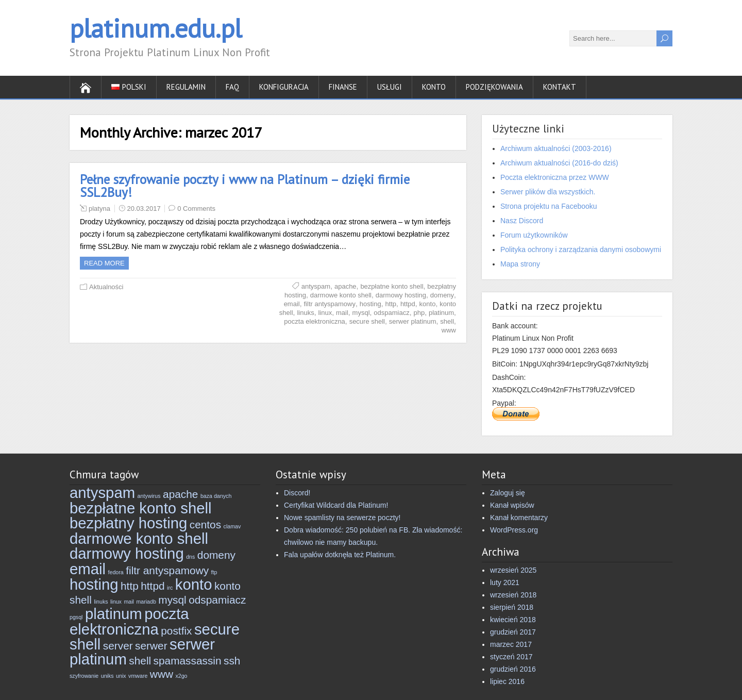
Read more (104, 263)
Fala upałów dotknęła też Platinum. (340, 555)
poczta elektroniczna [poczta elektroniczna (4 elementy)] (129, 621)
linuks (305, 313)
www (449, 330)
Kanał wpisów (512, 505)
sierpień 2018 (512, 607)
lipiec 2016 (507, 681)
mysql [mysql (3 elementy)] (172, 600)
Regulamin (186, 87)
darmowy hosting (401, 295)
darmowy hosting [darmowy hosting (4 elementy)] (127, 553)
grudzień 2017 (513, 632)
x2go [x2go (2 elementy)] (181, 676)
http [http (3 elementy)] (130, 586)
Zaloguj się (508, 493)
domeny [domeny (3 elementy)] (216, 555)
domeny (442, 295)
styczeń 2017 (511, 657)
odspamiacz (391, 313)
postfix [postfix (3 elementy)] (176, 631)
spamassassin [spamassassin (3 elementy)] (188, 661)
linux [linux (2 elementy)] (116, 602)
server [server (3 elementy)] (118, 646)
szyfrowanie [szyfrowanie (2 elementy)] (84, 676)
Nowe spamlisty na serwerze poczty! (342, 518)
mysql (361, 313)
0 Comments (196, 209)
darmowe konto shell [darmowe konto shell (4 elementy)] (139, 538)
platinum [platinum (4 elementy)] (114, 614)
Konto (434, 87)
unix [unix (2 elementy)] (121, 676)
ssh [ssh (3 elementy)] (232, 661)
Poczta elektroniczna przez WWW (555, 177)
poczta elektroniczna (315, 321)
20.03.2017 (144, 209)
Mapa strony (520, 264)
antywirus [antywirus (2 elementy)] (149, 496)
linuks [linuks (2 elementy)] (101, 602)
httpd (408, 304)
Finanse (343, 87)
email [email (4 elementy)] (88, 569)
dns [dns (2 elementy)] (190, 557)
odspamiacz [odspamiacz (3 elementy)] (217, 600)
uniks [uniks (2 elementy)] (107, 676)
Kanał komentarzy (519, 518)
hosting (370, 304)
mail (342, 313)
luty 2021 (505, 582)
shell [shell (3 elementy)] (140, 661)
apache (345, 286)
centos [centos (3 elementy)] (205, 524)
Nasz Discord (522, 221)
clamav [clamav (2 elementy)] (232, 526)
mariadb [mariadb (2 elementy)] (146, 602)
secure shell (367, 321)
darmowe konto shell (341, 295)
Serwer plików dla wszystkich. (548, 192)
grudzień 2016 (513, 669)
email (292, 304)
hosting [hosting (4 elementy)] (94, 584)
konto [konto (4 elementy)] (194, 584)
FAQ (232, 87)
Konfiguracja (284, 87)
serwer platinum (413, 321)
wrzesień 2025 (513, 570)
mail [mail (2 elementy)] (129, 602)
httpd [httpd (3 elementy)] (153, 586)
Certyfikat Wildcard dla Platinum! (336, 505)
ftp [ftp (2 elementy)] (214, 572)
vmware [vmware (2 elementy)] (138, 676)
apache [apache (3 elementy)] (180, 494)
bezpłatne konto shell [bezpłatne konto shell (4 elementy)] (141, 508)
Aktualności (106, 287)
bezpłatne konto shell (392, 286)
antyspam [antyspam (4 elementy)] (102, 493)
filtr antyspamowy (330, 304)
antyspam (316, 286)
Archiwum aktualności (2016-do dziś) (559, 163)
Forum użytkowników (534, 235)
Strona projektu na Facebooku (549, 206)
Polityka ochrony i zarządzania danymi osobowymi (581, 249)
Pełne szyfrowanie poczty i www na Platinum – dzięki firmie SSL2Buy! (245, 186)
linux (325, 313)
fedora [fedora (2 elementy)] (116, 572)
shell (447, 321)
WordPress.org (514, 530)
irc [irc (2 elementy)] (170, 588)
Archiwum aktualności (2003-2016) (556, 148)
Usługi (390, 87)
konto (428, 304)
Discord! (297, 493)
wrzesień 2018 (513, 595)
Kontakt (560, 87)
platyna (99, 209)
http (391, 304)
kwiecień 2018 (513, 620)
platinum (441, 313)
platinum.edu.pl (156, 28)
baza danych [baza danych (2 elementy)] (216, 496)
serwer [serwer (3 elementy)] (151, 646)
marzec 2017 (511, 644)
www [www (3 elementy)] (162, 674)
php (419, 313)
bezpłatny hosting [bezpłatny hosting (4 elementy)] (128, 523)
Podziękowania (494, 87)
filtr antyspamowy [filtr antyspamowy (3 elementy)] (167, 570)
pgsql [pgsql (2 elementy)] (76, 617)
